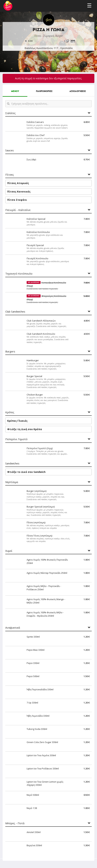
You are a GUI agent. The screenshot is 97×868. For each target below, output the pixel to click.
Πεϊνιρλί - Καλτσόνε (18, 210)
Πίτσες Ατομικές (18, 183)
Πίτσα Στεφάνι (17, 200)
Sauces (10, 150)
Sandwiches (12, 463)
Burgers (10, 351)
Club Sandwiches (15, 312)
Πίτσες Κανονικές (19, 192)
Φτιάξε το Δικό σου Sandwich (26, 472)
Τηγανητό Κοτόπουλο (19, 274)
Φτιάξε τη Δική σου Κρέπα (25, 429)
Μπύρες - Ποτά (15, 823)
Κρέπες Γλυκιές (17, 421)
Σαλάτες (10, 113)
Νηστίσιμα (12, 482)
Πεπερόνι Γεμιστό (16, 439)
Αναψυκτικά (13, 628)
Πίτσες (10, 175)
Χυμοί (9, 551)
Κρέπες (10, 412)
